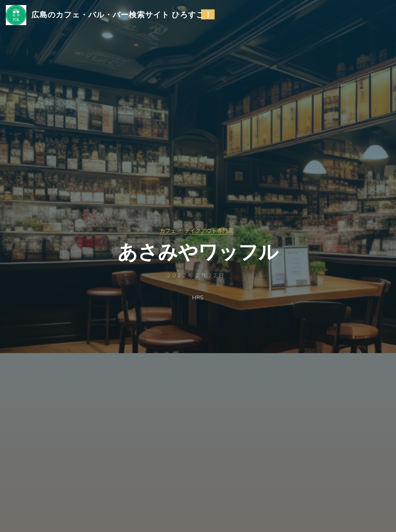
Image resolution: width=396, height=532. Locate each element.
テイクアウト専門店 (211, 230)
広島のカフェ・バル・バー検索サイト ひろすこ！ (128, 18)
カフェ (163, 230)
